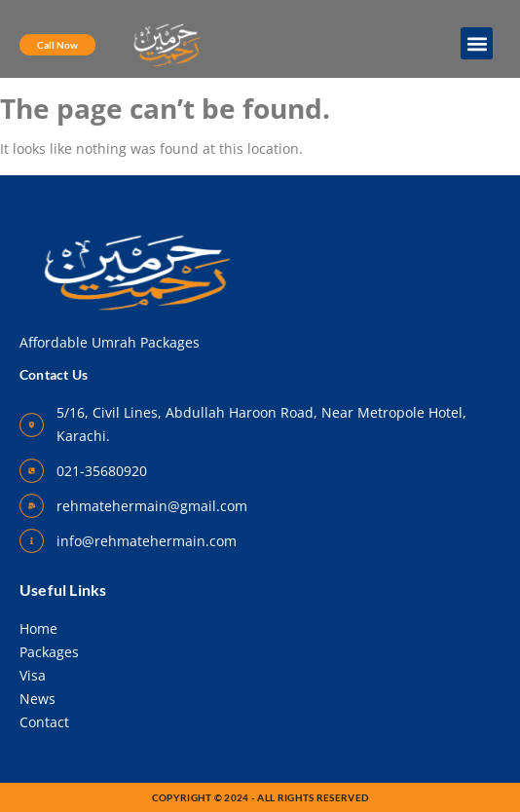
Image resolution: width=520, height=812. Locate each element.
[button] (477, 43)
